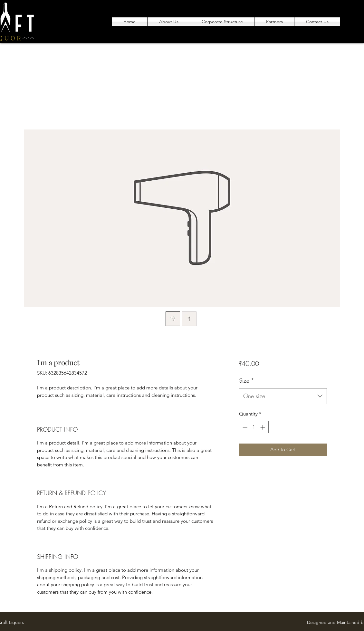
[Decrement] (244, 427)
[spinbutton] (254, 427)
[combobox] (283, 396)
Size (247, 380)
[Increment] (263, 427)
